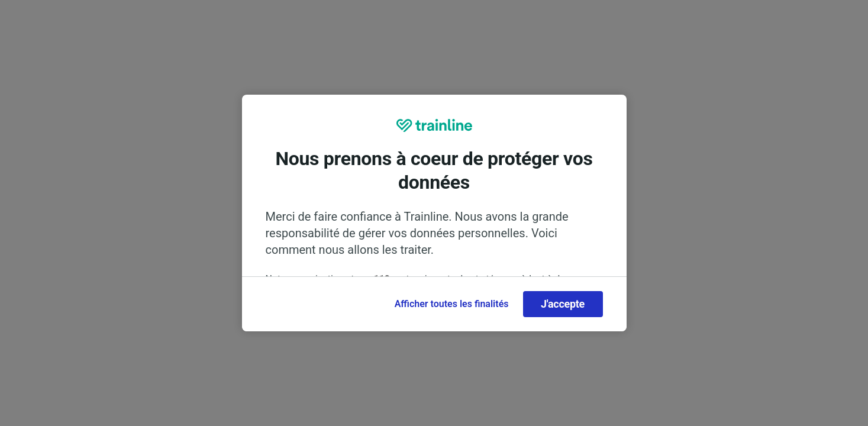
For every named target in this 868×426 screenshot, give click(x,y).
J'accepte (563, 304)
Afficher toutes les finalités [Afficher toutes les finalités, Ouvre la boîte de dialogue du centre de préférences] (452, 304)
